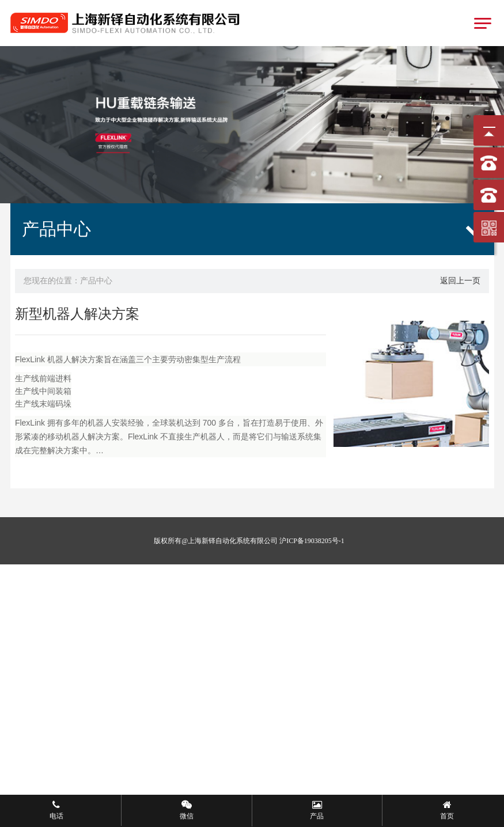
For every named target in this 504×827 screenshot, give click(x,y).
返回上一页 (460, 281)
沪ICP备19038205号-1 (312, 541)
